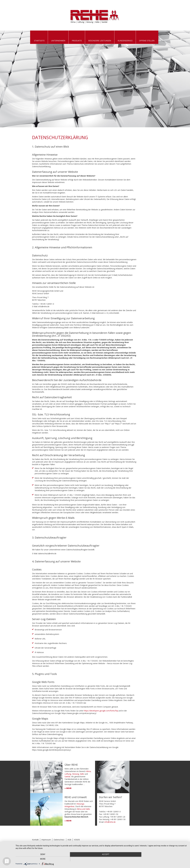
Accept (101, 859)
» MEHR (68, 788)
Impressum (46, 840)
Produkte (77, 41)
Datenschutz (59, 840)
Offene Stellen (147, 41)
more (162, 859)
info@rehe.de (110, 822)
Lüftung (68, 774)
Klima (88, 771)
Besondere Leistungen (100, 41)
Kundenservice (125, 41)
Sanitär (67, 776)
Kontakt (35, 840)
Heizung (75, 774)
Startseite (39, 41)
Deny (41, 859)
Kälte (82, 774)
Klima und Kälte (83, 809)
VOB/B (77, 840)
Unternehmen (58, 41)
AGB (69, 840)
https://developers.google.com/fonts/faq (101, 711)
